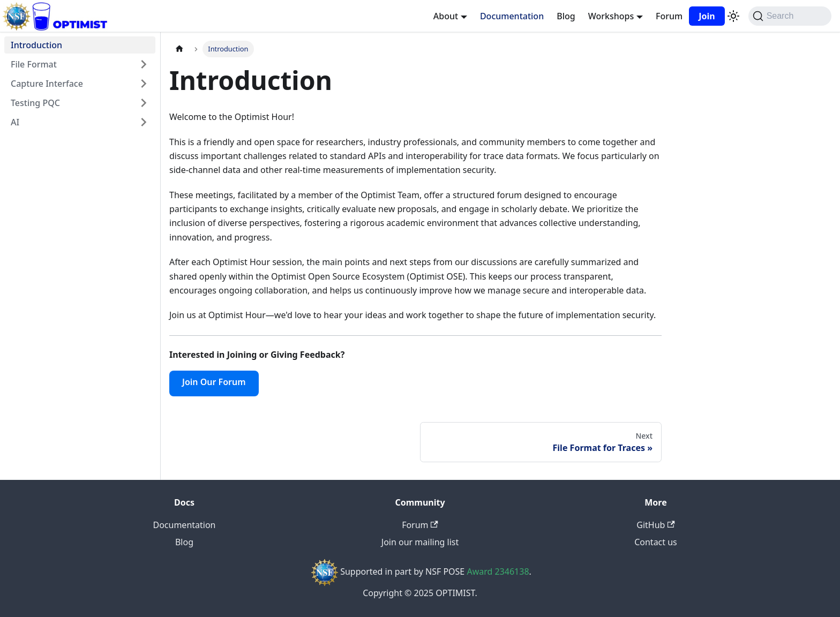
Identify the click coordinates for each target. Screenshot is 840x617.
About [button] (446, 16)
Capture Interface (47, 84)
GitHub (655, 525)
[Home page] (179, 49)
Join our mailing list (420, 542)
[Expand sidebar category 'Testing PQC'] (144, 103)
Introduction (36, 45)
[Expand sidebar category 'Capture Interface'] (144, 84)
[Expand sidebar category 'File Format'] (144, 64)
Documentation (512, 16)
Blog (566, 16)
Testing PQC (35, 103)
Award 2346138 (498, 571)
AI (15, 122)
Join (707, 16)
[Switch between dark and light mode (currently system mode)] (733, 16)
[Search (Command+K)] (790, 16)
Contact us (656, 542)
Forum (669, 16)
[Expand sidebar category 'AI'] (144, 122)
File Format (34, 64)
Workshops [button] (611, 16)
